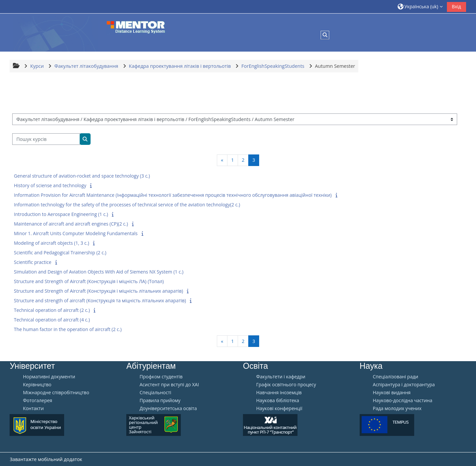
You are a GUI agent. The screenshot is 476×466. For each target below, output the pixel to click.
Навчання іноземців (279, 393)
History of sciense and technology (50, 185)
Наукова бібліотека (278, 401)
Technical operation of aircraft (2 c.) (52, 310)
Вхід (456, 6)
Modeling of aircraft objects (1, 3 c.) (52, 243)
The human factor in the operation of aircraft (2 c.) (68, 329)
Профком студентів (161, 377)
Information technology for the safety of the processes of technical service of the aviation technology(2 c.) (127, 205)
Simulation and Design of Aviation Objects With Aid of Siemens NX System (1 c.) (99, 272)
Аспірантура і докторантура (404, 385)
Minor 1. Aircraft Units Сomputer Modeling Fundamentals (76, 233)
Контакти (33, 408)
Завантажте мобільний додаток (46, 459)
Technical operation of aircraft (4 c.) (52, 320)
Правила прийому (160, 401)
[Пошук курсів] (46, 139)
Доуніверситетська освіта (168, 408)
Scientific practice (33, 262)
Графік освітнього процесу (286, 385)
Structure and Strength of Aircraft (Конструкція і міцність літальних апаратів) (99, 291)
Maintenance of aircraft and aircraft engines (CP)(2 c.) (71, 224)
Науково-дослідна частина (403, 401)
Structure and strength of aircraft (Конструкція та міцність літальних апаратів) (100, 300)
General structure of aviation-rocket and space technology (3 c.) (82, 176)
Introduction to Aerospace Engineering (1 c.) (61, 214)
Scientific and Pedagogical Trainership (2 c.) (60, 253)
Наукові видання (392, 393)
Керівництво (37, 385)
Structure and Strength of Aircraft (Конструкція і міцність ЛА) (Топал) (89, 281)
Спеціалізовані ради (396, 377)
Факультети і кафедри (281, 377)
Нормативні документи (49, 377)
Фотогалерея (37, 401)
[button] (420, 6)
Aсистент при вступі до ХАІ (169, 385)
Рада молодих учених (397, 408)
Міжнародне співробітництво (56, 393)
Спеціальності (155, 393)
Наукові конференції (279, 408)
